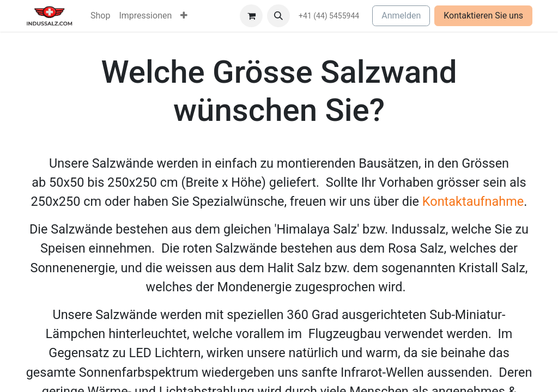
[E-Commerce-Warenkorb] (251, 16)
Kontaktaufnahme (473, 201)
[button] (278, 16)
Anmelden (401, 16)
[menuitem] (100, 16)
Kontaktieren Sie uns (483, 16)
